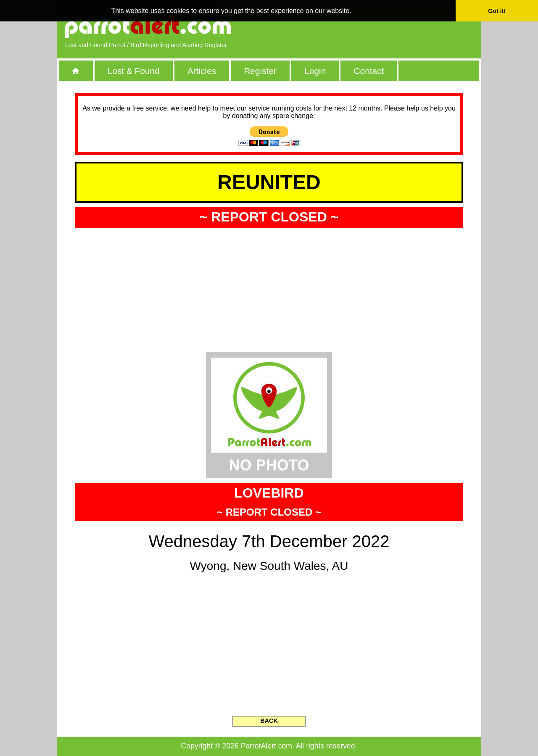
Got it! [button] (497, 11)
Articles (202, 71)
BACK (269, 721)
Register (260, 71)
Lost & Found (134, 71)
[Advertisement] (376, 27)
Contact (369, 71)
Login (315, 71)
